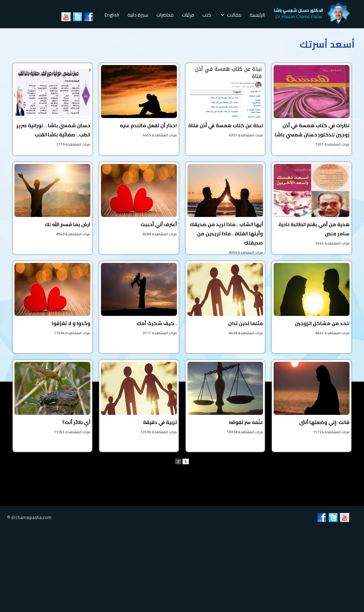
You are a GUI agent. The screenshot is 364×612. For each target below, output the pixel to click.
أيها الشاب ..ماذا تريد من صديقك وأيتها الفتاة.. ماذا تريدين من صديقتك (225, 209)
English (112, 15)
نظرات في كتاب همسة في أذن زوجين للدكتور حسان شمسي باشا (312, 106)
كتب (207, 15)
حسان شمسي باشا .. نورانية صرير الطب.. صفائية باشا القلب (52, 106)
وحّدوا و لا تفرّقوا (52, 300)
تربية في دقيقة (139, 399)
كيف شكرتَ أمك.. (139, 300)
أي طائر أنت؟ (52, 399)
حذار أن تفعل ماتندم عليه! (139, 102)
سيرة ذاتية (138, 15)
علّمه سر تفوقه (225, 399)
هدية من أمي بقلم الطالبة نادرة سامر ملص (312, 205)
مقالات (231, 15)
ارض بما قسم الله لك (52, 201)
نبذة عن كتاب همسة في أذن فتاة (225, 102)
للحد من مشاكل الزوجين (312, 300)
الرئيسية (257, 15)
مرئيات (188, 15)
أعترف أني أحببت (139, 201)
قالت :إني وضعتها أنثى (312, 399)
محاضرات (165, 15)
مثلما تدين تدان (225, 300)
